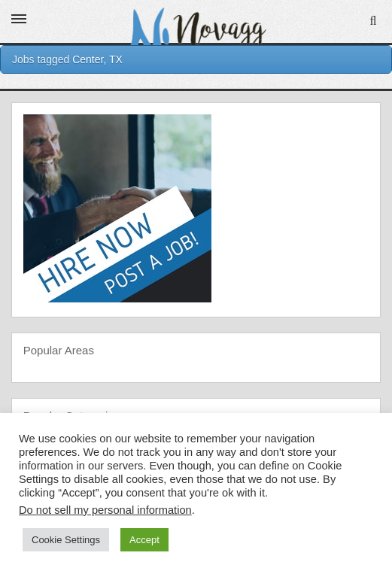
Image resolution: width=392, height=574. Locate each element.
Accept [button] (144, 540)
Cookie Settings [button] (66, 540)
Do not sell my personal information (105, 510)
